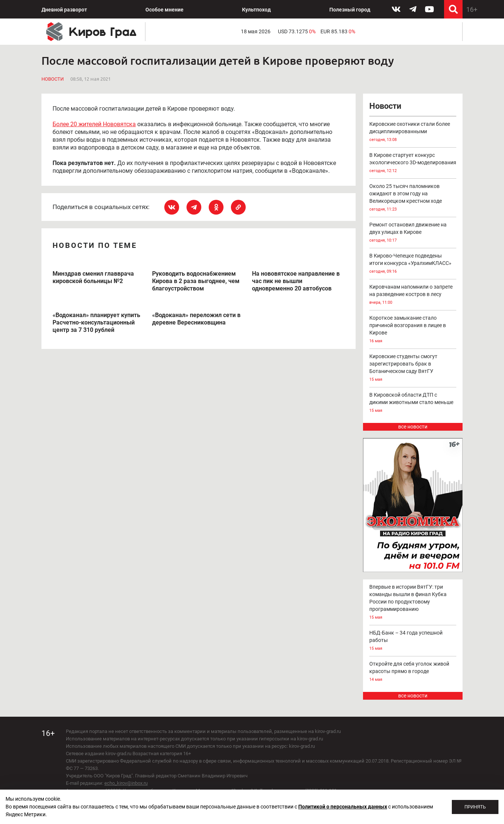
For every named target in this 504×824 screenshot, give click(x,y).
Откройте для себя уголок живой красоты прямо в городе (413, 672)
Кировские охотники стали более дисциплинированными (413, 132)
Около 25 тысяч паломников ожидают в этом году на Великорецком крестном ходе (413, 198)
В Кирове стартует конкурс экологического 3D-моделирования (413, 163)
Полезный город (350, 10)
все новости (413, 427)
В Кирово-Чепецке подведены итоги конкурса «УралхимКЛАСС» (413, 264)
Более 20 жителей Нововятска (94, 124)
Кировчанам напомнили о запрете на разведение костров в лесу (413, 295)
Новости (53, 79)
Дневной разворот (64, 10)
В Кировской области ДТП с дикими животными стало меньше (413, 403)
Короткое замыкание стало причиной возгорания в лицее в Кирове (413, 330)
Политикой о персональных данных (343, 807)
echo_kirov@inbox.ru (126, 783)
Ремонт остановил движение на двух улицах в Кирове (413, 233)
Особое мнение (164, 10)
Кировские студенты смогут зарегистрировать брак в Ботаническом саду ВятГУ (413, 368)
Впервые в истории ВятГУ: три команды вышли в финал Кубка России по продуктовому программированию (413, 603)
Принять (475, 807)
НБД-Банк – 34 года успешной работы (413, 641)
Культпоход (256, 10)
